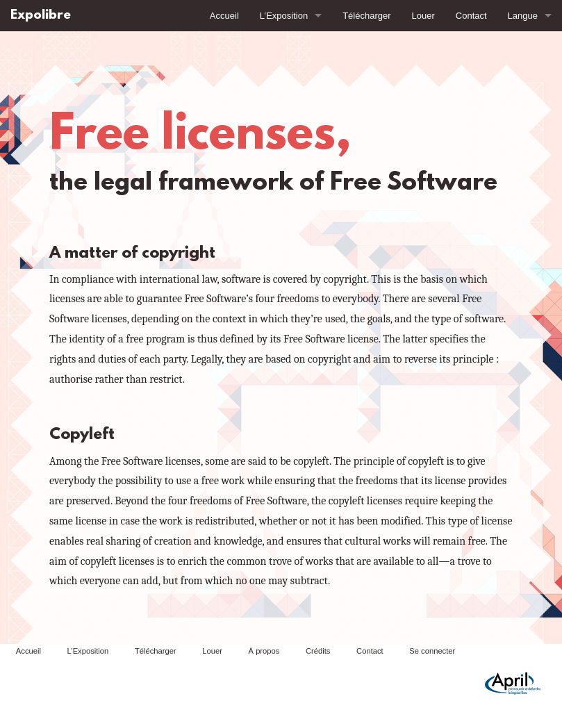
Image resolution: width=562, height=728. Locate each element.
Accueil (224, 16)
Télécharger (366, 16)
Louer (423, 16)
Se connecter (432, 651)
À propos (264, 651)
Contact (471, 16)
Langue (523, 16)
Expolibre (41, 16)
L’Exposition (284, 16)
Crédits (318, 651)
